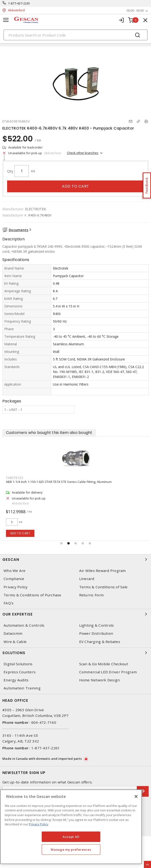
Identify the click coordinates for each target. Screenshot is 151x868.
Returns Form (92, 595)
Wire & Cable (15, 642)
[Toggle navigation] (6, 20)
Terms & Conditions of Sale (103, 587)
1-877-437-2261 (19, 3)
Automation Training (22, 688)
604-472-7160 (44, 722)
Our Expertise (75, 614)
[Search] (75, 35)
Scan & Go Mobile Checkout (104, 664)
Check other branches (83, 153)
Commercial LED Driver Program (108, 672)
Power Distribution (96, 633)
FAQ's (9, 603)
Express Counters (20, 672)
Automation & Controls (24, 625)
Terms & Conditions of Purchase (32, 595)
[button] (61, 543)
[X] (136, 796)
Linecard (87, 579)
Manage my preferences (71, 850)
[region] (71, 827)
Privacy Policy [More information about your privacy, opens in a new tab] (39, 824)
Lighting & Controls (97, 625)
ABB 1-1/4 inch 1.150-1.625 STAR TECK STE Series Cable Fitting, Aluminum (59, 482)
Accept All (71, 837)
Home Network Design (100, 680)
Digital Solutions (18, 664)
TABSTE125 (15, 478)
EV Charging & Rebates (100, 642)
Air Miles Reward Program (103, 571)
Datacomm (13, 633)
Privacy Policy (16, 587)
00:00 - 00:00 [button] (135, 11)
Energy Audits (16, 680)
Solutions (75, 653)
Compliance (14, 579)
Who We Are (15, 571)
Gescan (75, 559)
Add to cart (75, 186)
